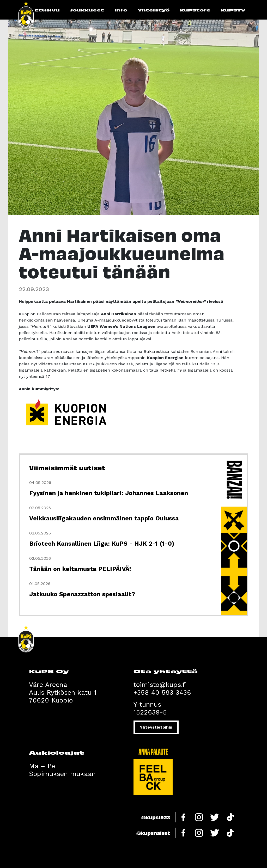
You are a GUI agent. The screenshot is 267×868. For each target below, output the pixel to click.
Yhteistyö (154, 10)
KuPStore (195, 10)
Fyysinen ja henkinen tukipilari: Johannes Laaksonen (109, 493)
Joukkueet (87, 10)
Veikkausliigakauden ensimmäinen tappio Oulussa (104, 518)
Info (121, 10)
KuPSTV (233, 10)
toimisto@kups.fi (160, 685)
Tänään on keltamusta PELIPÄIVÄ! (80, 569)
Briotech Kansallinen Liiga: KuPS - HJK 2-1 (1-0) (102, 544)
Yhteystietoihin (156, 727)
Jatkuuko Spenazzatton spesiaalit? (82, 594)
